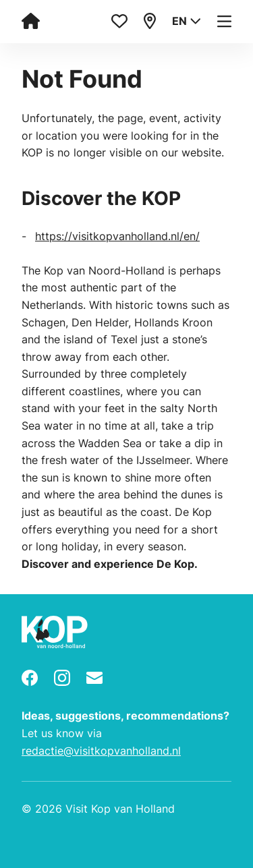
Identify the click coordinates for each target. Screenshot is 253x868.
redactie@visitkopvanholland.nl (101, 751)
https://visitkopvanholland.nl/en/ (117, 236)
